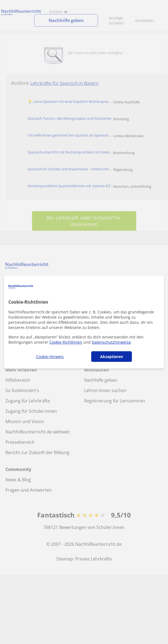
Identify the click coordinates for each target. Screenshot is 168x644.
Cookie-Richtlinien (66, 342)
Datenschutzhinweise (111, 342)
